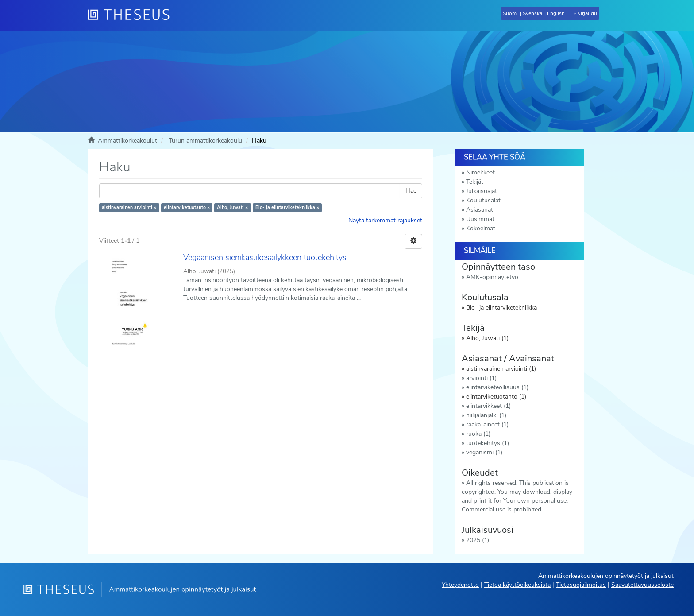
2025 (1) (478, 540)
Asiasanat (480, 210)
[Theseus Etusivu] (132, 15)
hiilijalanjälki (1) (486, 415)
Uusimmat (480, 219)
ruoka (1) (478, 434)
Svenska (532, 13)
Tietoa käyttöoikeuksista (517, 585)
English (556, 13)
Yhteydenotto (460, 585)
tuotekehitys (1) (488, 443)
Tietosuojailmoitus (581, 585)
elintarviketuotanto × (187, 207)
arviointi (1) (481, 378)
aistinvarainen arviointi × (129, 207)
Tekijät (475, 182)
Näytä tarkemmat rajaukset (385, 220)
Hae (411, 191)
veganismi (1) (484, 452)
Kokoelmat (481, 228)
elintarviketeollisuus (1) (497, 387)
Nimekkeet (480, 172)
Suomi (510, 13)
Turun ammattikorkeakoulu (205, 141)
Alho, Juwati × (232, 207)
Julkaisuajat (482, 191)
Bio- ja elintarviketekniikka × (287, 207)
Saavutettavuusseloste (642, 585)
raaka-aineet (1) (487, 424)
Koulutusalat (483, 200)
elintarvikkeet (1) (488, 406)
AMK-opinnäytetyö (492, 277)
